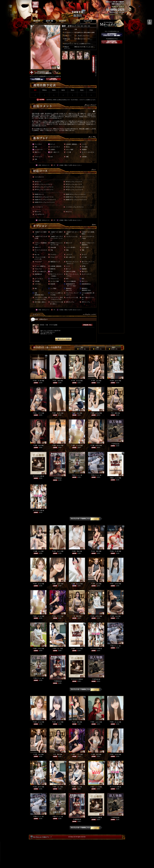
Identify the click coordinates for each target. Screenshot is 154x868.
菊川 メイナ (115, 478)
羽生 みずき (57, 445)
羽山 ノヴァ (38, 413)
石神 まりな (38, 584)
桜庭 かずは (95, 413)
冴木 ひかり (57, 551)
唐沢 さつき (76, 445)
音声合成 (115, 444)
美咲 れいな (57, 413)
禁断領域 (58, 478)
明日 (98, 348)
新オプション (77, 475)
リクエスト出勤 (38, 476)
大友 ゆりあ (76, 381)
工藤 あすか (95, 445)
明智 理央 (76, 551)
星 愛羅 (115, 413)
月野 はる (95, 381)
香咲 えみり (57, 584)
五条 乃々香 (38, 381)
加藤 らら (38, 551)
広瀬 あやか (115, 381)
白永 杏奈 (57, 381)
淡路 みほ (38, 445)
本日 (82, 348)
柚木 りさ (76, 413)
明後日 (113, 348)
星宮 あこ (57, 649)
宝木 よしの (57, 722)
